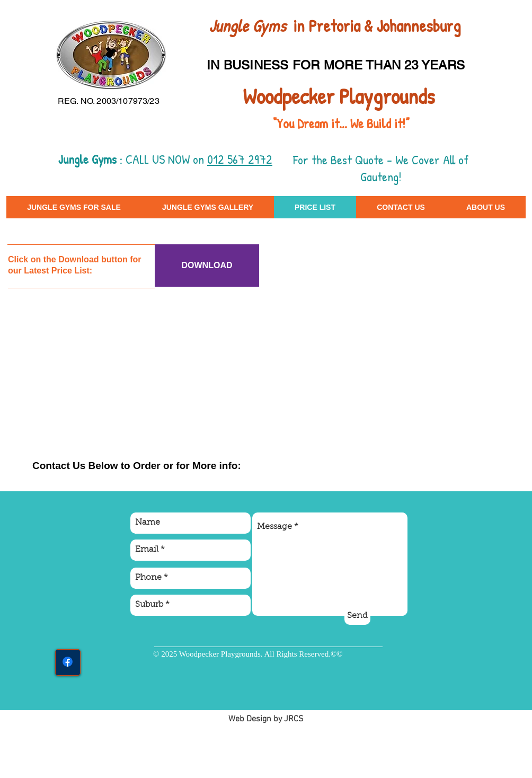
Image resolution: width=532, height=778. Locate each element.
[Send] (357, 616)
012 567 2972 (240, 159)
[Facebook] (68, 662)
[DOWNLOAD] (207, 266)
